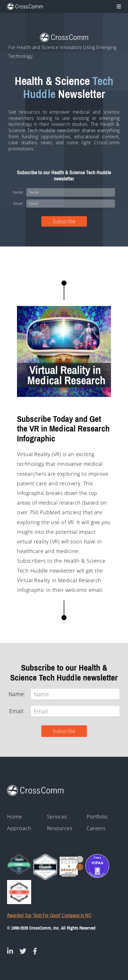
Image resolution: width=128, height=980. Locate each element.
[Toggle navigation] (118, 7)
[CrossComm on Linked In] (10, 951)
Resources (60, 828)
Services (57, 817)
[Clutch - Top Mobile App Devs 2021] (45, 867)
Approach (19, 828)
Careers (96, 828)
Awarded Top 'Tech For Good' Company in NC (49, 916)
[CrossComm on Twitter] (23, 951)
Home (14, 817)
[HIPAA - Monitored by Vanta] (97, 866)
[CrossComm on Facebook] (35, 951)
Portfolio (97, 817)
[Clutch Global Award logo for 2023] (19, 864)
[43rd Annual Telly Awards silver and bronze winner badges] (71, 865)
